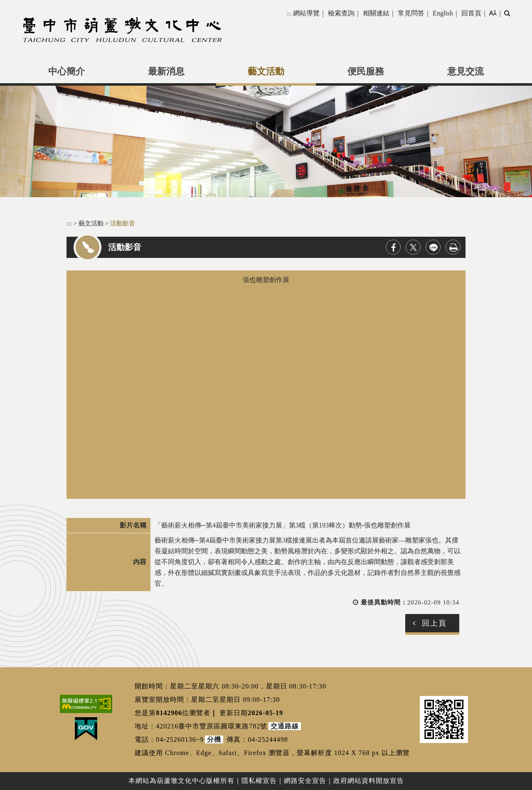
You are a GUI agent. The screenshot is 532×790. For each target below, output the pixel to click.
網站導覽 (306, 13)
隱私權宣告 (259, 781)
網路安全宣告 (305, 781)
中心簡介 (66, 72)
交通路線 (285, 726)
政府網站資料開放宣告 (369, 781)
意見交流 (465, 72)
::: (289, 14)
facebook (393, 247)
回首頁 (471, 13)
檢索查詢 (341, 13)
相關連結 (376, 13)
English (443, 13)
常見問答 (411, 13)
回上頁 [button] (434, 623)
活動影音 (123, 223)
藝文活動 (266, 72)
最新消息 (166, 72)
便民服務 (366, 72)
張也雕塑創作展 (266, 385)
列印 (453, 247)
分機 (214, 739)
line (433, 247)
